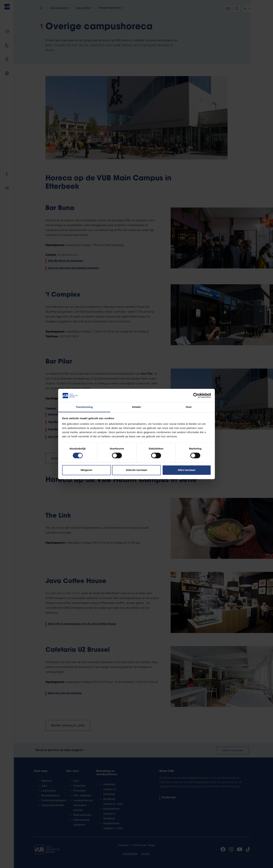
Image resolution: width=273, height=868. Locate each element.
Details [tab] (136, 407)
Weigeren (86, 470)
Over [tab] (189, 407)
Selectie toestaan (137, 470)
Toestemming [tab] (84, 407)
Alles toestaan (187, 470)
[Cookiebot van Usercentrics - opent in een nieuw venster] (196, 396)
